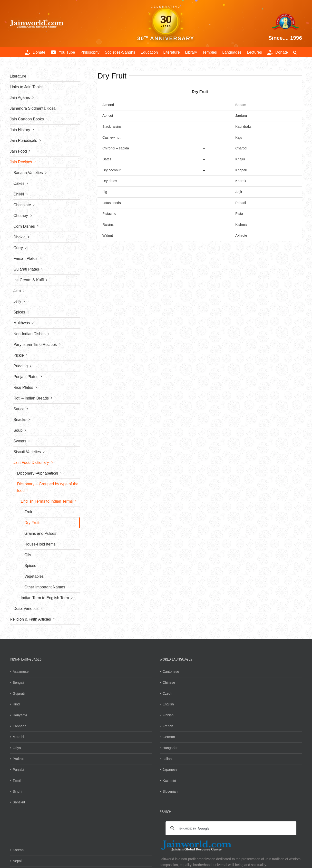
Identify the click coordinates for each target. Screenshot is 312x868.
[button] (295, 52)
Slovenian (170, 791)
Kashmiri (169, 780)
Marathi (18, 737)
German (169, 737)
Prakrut (18, 759)
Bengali (18, 683)
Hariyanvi (20, 715)
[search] (230, 829)
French (168, 726)
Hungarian (171, 748)
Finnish (168, 715)
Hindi (17, 704)
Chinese (169, 683)
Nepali (18, 861)
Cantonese (171, 672)
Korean (18, 850)
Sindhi (17, 791)
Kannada (19, 726)
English (168, 704)
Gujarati (19, 693)
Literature (18, 76)
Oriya (17, 748)
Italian (167, 759)
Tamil (17, 780)
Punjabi (18, 770)
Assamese (21, 672)
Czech (167, 693)
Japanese (170, 770)
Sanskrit (19, 802)
